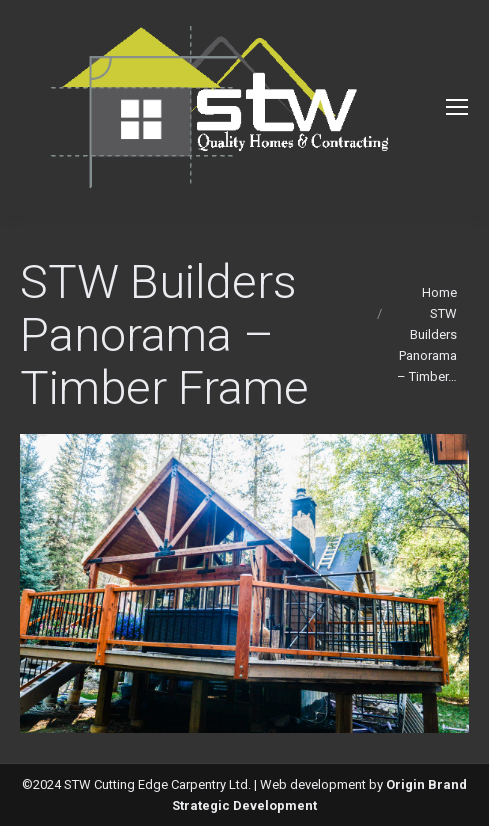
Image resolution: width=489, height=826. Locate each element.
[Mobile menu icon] (457, 107)
